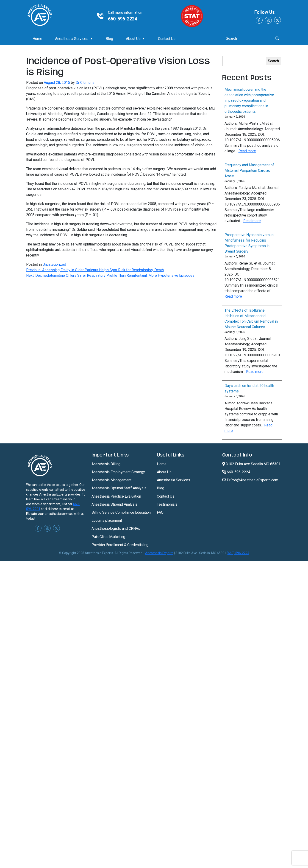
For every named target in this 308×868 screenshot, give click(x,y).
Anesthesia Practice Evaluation (116, 496)
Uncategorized (54, 264)
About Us (133, 39)
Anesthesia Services (72, 39)
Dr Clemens (85, 83)
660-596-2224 (122, 19)
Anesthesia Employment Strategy (118, 472)
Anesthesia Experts (159, 553)
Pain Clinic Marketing (108, 537)
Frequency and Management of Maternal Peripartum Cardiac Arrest (249, 170)
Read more (247, 151)
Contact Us (167, 39)
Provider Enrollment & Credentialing (120, 545)
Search (273, 61)
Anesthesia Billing (106, 464)
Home (37, 39)
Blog (109, 39)
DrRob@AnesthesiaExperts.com (250, 480)
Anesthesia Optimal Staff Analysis (119, 488)
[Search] (247, 39)
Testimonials (167, 504)
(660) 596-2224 (238, 553)
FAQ (160, 512)
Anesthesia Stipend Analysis (115, 504)
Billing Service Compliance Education (121, 512)
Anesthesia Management (111, 480)
